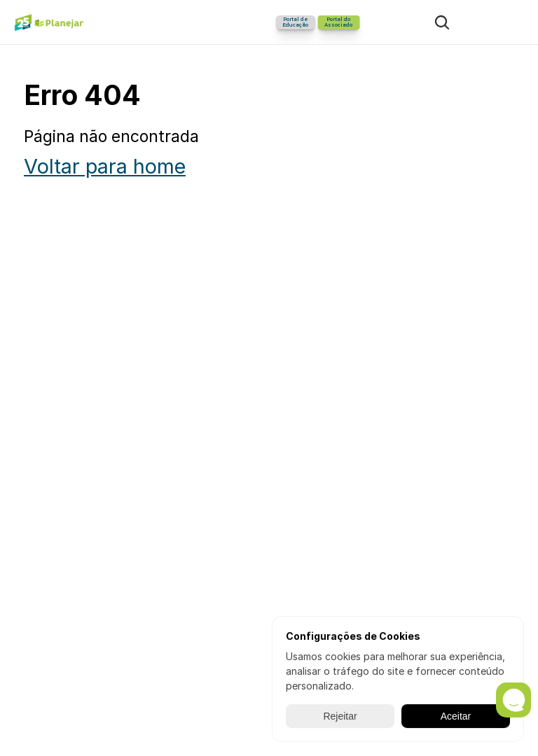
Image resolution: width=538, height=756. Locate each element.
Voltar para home (105, 166)
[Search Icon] (442, 22)
